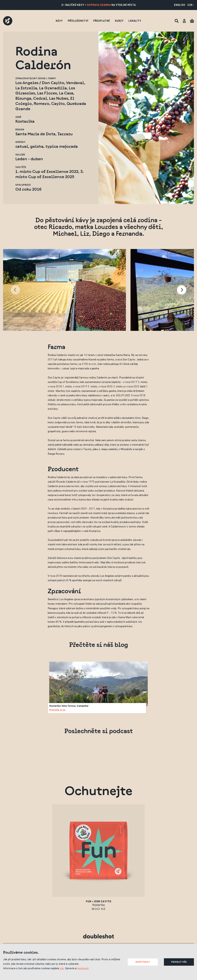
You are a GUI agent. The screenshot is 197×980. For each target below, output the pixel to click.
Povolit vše (179, 962)
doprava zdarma (99, 5)
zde (62, 969)
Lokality (135, 21)
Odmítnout (143, 962)
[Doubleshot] (8, 21)
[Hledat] (177, 21)
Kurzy (119, 21)
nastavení (83, 969)
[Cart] (192, 21)
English (180, 5)
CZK (191, 5)
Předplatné (102, 21)
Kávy (59, 21)
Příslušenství (78, 21)
